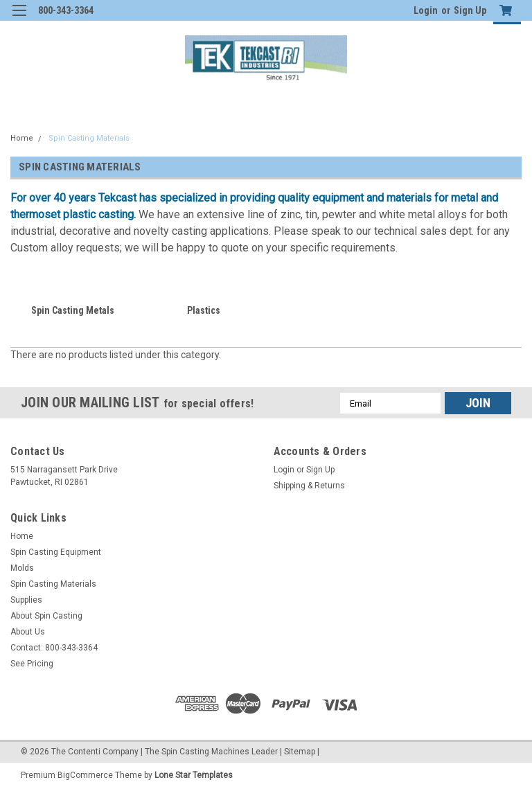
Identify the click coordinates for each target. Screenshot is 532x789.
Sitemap (300, 752)
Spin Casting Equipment (56, 552)
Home (22, 138)
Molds (22, 568)
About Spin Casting (46, 616)
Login (426, 10)
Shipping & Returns (309, 486)
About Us (28, 632)
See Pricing (32, 664)
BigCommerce (85, 775)
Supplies (26, 600)
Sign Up (470, 10)
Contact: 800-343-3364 (54, 648)
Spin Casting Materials (89, 138)
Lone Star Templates (194, 775)
